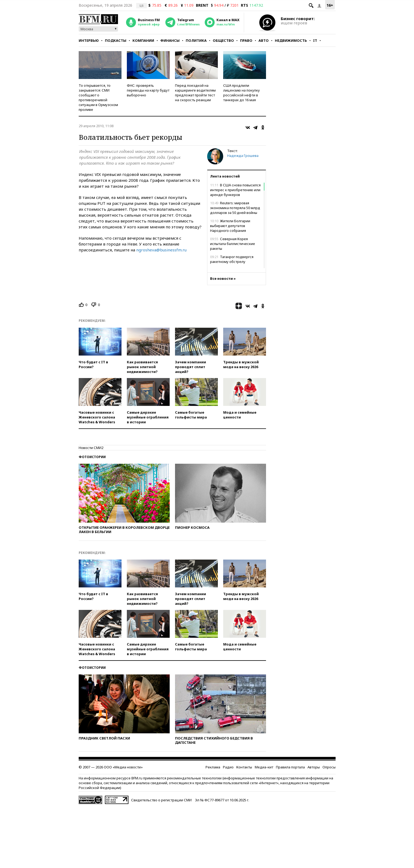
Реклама (213, 767)
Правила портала (290, 767)
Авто (264, 40)
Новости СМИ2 (91, 448)
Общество (223, 40)
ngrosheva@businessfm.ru (161, 250)
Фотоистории (92, 457)
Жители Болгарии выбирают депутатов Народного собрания (230, 226)
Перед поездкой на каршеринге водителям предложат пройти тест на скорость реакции (195, 93)
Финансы (170, 40)
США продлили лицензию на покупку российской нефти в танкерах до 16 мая (242, 93)
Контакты (244, 767)
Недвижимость (291, 40)
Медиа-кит (264, 767)
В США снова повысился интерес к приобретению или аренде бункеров (235, 190)
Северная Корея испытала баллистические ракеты (233, 244)
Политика (196, 40)
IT (315, 40)
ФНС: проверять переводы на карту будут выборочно (148, 90)
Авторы (314, 767)
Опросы (329, 767)
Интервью (89, 40)
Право (246, 40)
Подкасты (116, 40)
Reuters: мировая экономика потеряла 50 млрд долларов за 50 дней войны (235, 208)
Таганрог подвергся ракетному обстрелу (232, 259)
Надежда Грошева (243, 156)
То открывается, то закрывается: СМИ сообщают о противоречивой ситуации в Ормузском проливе (98, 97)
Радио (228, 767)
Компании (143, 40)
